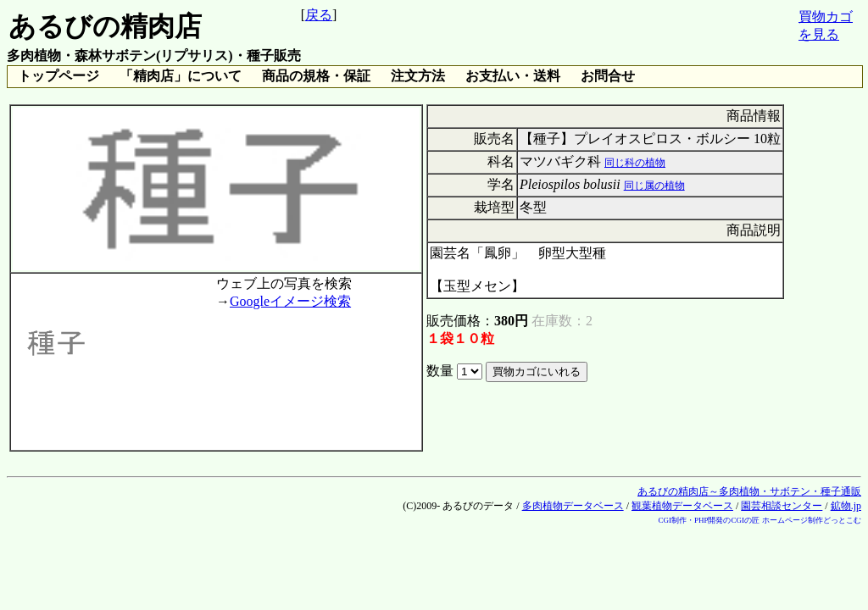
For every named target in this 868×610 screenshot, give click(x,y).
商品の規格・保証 (316, 76)
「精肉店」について (181, 76)
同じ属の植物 (654, 186)
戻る (319, 15)
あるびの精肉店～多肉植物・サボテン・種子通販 (749, 491)
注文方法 (418, 76)
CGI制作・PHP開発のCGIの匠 (709, 520)
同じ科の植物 (635, 163)
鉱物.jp (846, 506)
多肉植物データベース (573, 506)
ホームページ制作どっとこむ (812, 520)
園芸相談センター (782, 506)
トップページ (58, 76)
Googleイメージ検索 (290, 301)
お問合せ (608, 76)
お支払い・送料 (513, 76)
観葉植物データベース (682, 506)
